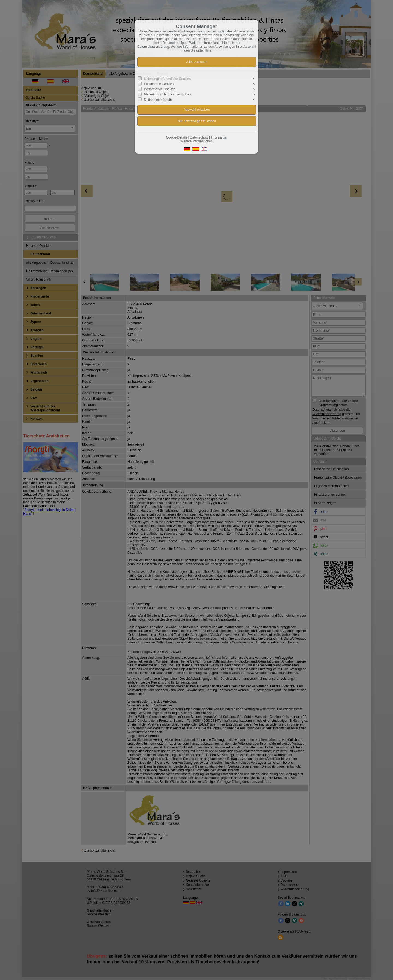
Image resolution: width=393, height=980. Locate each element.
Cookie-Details (177, 137)
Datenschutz (199, 137)
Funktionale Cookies (159, 84)
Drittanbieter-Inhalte (158, 100)
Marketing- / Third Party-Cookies (168, 94)
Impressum (219, 137)
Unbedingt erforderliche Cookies (167, 79)
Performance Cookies (160, 89)
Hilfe (208, 50)
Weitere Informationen (196, 141)
